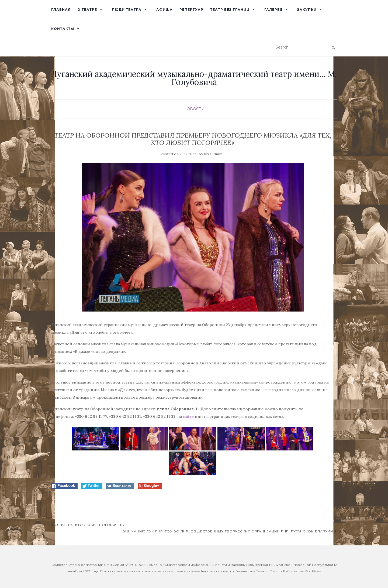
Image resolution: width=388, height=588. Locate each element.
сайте (188, 416)
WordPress (313, 571)
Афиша (164, 10)
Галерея (273, 10)
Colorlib (276, 571)
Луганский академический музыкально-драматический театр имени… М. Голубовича (194, 78)
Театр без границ (230, 10)
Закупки (307, 10)
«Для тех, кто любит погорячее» (88, 525)
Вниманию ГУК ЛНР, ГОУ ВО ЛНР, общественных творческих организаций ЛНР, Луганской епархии (230, 531)
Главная (61, 10)
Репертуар (191, 10)
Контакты (63, 29)
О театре (87, 10)
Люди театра (127, 10)
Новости (194, 109)
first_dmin (213, 154)
